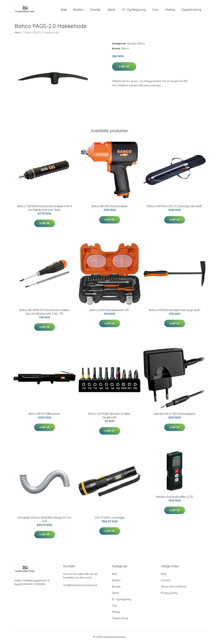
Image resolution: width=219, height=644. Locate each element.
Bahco (141, 45)
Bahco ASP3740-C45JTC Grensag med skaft (175, 207)
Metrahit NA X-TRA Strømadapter (175, 415)
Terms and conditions (174, 588)
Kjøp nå (124, 67)
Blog (164, 575)
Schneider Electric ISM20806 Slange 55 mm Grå (45, 520)
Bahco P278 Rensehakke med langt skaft (175, 311)
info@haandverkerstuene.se (80, 586)
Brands (95, 10)
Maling (170, 10)
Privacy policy (169, 594)
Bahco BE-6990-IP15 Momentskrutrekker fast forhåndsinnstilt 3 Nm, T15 (45, 313)
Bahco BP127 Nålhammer (44, 415)
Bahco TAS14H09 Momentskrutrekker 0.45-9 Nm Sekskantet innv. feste (45, 209)
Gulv (156, 10)
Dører (111, 10)
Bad (64, 10)
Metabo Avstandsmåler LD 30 (175, 498)
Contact (166, 581)
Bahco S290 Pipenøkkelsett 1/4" (109, 311)
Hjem (18, 34)
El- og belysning (134, 10)
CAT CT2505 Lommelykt (110, 519)
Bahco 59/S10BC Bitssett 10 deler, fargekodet (109, 417)
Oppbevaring (191, 10)
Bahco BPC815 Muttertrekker (109, 207)
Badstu (78, 10)
